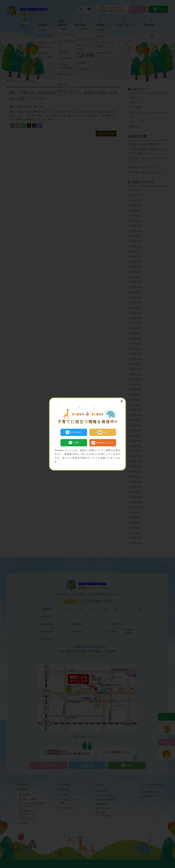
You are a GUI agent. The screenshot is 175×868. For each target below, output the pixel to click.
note (103, 432)
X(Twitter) (74, 432)
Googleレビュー (103, 442)
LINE (74, 442)
